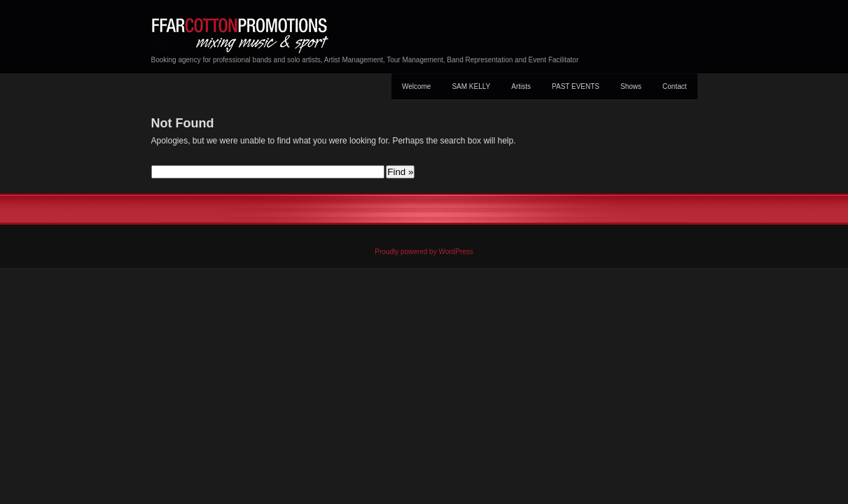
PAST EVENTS (576, 86)
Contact (674, 86)
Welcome (417, 86)
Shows (631, 86)
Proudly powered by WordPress (424, 252)
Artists (521, 86)
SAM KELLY (471, 86)
